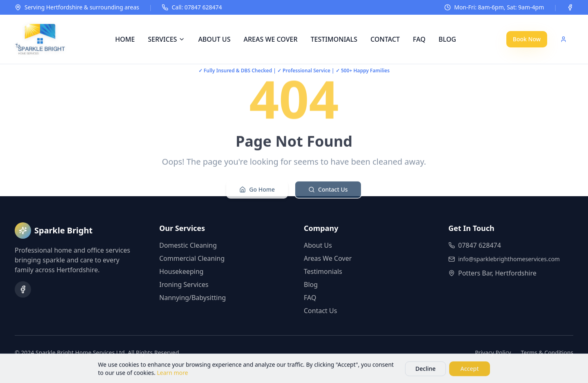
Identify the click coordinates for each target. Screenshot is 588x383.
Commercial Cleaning (192, 258)
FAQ (419, 39)
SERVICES (166, 39)
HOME (125, 39)
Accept (470, 370)
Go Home (257, 191)
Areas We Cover (328, 258)
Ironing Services (184, 284)
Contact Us (328, 191)
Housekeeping (181, 271)
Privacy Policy (493, 353)
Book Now (527, 39)
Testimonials (323, 271)
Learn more (172, 374)
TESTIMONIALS (334, 39)
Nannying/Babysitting (193, 298)
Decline (425, 370)
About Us (318, 245)
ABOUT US (214, 39)
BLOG (447, 39)
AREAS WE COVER (270, 39)
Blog (311, 284)
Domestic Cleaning (188, 245)
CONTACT (385, 39)
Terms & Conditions (547, 353)
